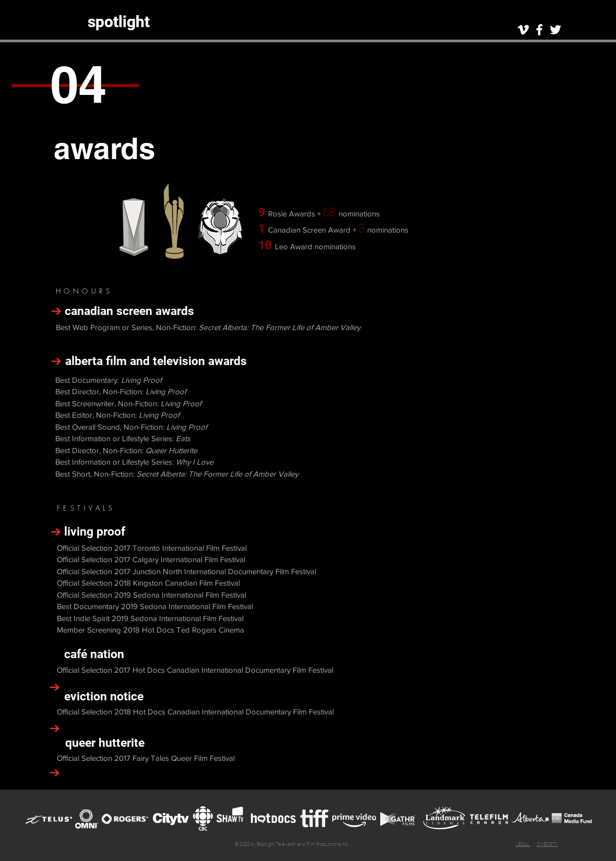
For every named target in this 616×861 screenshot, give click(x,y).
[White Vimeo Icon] (523, 30)
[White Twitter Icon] (555, 30)
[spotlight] (119, 22)
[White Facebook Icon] (539, 30)
